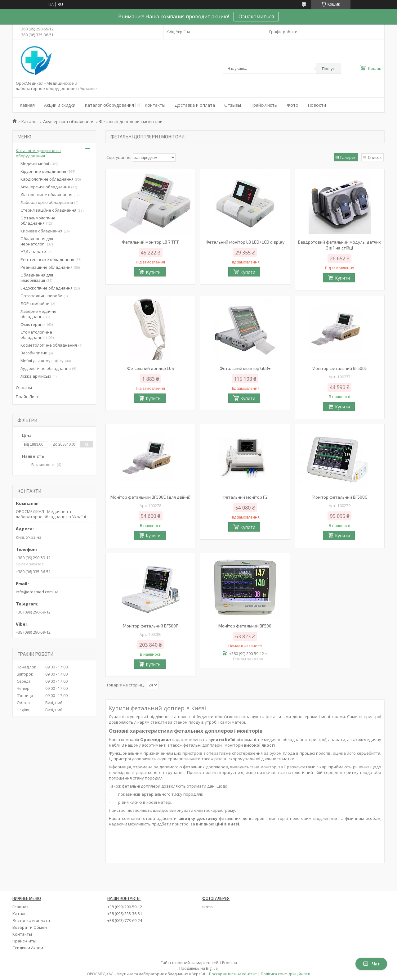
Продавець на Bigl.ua (198, 968)
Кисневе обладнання (41, 231)
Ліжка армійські (36, 376)
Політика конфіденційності (285, 974)
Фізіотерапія (33, 324)
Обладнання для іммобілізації (37, 278)
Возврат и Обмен (30, 927)
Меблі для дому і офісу (42, 361)
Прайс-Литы (24, 941)
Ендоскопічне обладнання (47, 288)
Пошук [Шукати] (328, 69)
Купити (153, 272)
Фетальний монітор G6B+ (245, 368)
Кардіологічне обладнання (47, 179)
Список (375, 157)
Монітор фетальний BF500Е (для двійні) (150, 497)
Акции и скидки (60, 105)
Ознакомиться (256, 16)
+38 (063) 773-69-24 (125, 920)
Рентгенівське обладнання (47, 259)
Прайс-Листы (264, 105)
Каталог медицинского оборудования (38, 153)
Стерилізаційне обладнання (48, 210)
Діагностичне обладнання (46, 195)
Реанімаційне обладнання (47, 267)
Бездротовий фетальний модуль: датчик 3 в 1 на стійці (339, 245)
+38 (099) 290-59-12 (125, 907)
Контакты (155, 105)
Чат (371, 964)
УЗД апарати (33, 252)
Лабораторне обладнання (47, 202)
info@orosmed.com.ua (37, 592)
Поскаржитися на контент (233, 974)
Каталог (30, 121)
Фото (293, 105)
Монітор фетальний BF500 (245, 626)
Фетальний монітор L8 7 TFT (150, 242)
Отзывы (233, 105)
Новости (317, 105)
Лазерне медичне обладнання (38, 314)
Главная (26, 105)
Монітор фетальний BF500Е (339, 368)
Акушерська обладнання (69, 121)
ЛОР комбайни (35, 303)
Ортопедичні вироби (41, 296)
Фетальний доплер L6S (151, 368)
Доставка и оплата (195, 105)
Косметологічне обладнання (49, 345)
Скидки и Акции (28, 948)
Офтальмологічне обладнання (38, 220)
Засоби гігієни (34, 353)
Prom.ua (230, 963)
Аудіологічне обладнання (46, 368)
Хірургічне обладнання (43, 171)
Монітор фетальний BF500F (150, 626)
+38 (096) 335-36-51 (125, 914)
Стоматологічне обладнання (36, 335)
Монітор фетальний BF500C (339, 497)
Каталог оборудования (109, 105)
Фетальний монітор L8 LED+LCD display (245, 242)
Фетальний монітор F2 (245, 497)
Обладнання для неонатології (37, 241)
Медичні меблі (35, 164)
